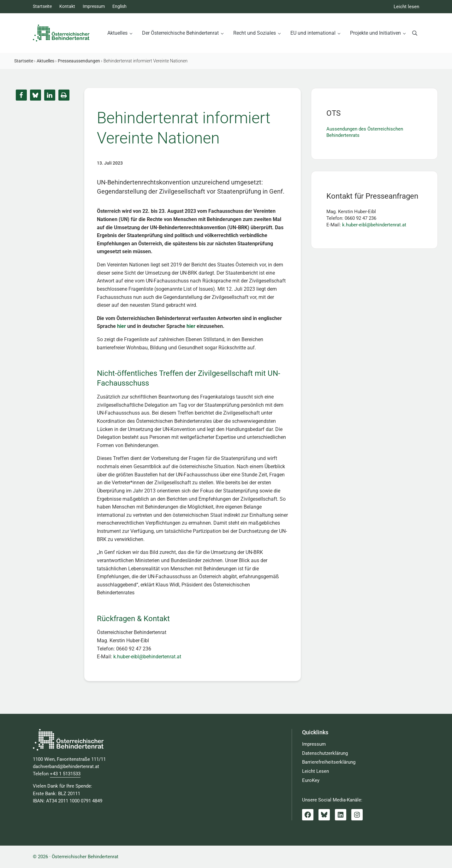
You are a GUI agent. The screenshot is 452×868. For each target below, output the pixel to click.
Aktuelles (45, 61)
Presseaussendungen (79, 61)
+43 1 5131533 (65, 774)
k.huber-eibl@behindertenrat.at (147, 657)
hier (122, 326)
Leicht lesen (406, 7)
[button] (21, 95)
